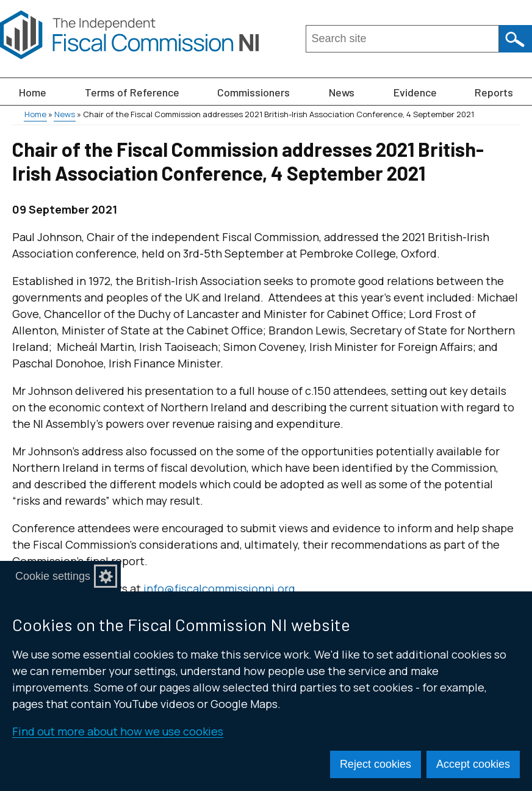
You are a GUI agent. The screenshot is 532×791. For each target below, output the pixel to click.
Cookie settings (53, 576)
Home (33, 92)
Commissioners (253, 92)
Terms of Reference (132, 92)
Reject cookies (376, 764)
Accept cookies (473, 764)
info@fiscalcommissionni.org (219, 588)
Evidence (415, 92)
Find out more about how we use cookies (118, 731)
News (342, 92)
